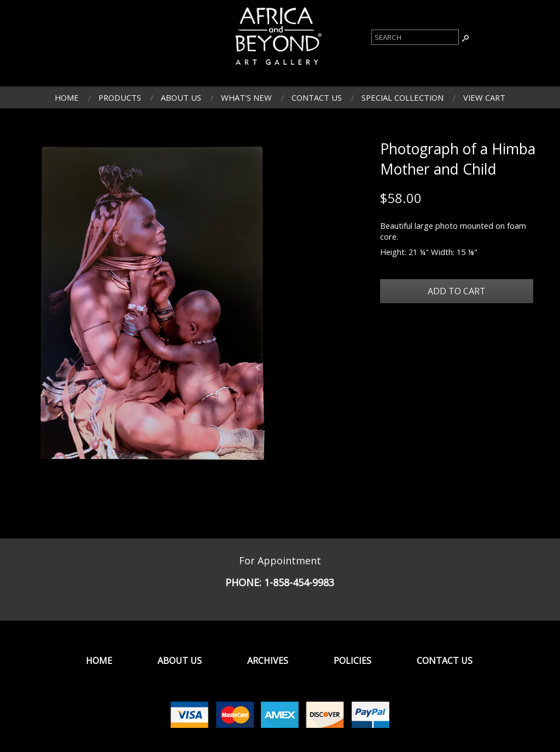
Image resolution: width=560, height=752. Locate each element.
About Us (181, 97)
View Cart (484, 97)
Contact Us (317, 97)
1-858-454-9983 (299, 582)
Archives (268, 661)
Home (67, 97)
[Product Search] (415, 37)
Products (120, 97)
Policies (352, 661)
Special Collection (402, 97)
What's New (246, 97)
